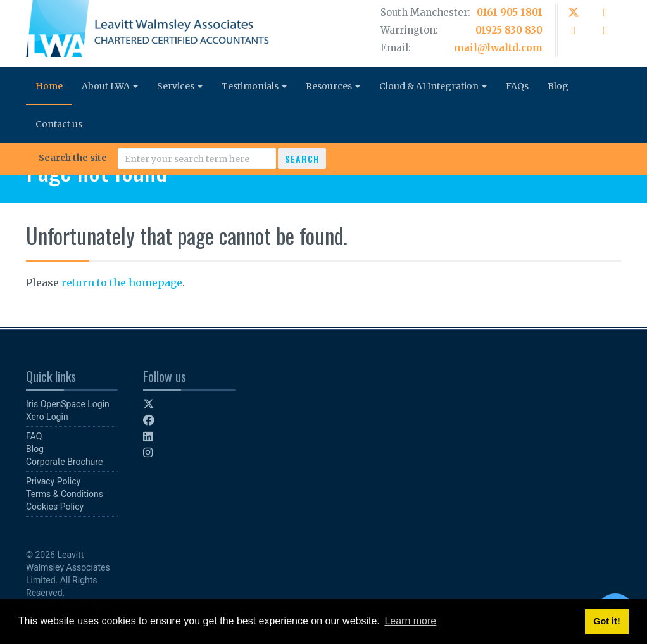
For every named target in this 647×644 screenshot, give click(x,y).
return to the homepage (122, 282)
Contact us (59, 124)
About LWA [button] (110, 86)
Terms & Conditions (65, 494)
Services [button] (180, 86)
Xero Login (47, 417)
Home (49, 86)
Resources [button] (333, 86)
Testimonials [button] (254, 86)
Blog (558, 86)
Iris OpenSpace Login (68, 404)
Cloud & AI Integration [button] (433, 86)
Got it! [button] (606, 621)
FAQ (34, 436)
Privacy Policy (53, 481)
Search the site (73, 158)
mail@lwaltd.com (498, 48)
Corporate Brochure (64, 462)
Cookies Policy (55, 507)
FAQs (517, 86)
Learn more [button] (410, 621)
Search (302, 159)
